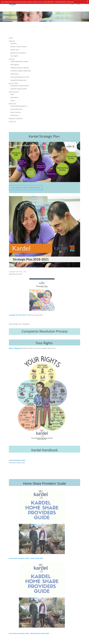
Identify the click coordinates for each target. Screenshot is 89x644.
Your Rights (14, 55)
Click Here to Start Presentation (26, 186)
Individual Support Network (20, 67)
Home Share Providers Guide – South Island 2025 (26, 557)
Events (13, 99)
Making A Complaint (16, 117)
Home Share (15, 73)
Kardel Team (15, 49)
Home (11, 37)
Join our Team (14, 82)
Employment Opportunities (20, 84)
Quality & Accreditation (18, 52)
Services (12, 58)
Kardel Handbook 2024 (17, 459)
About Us (12, 40)
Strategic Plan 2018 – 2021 (18, 270)
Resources (12, 102)
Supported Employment (18, 79)
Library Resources (16, 108)
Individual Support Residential (21, 70)
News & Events (14, 91)
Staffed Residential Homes (19, 60)
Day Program (15, 63)
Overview (14, 42)
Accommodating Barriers (19, 105)
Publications (15, 114)
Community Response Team (20, 76)
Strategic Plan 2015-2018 (18, 314)
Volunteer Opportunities (19, 88)
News (12, 93)
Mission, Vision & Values (19, 45)
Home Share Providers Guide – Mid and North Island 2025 (29, 632)
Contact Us (13, 120)
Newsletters (14, 96)
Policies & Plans (16, 111)
